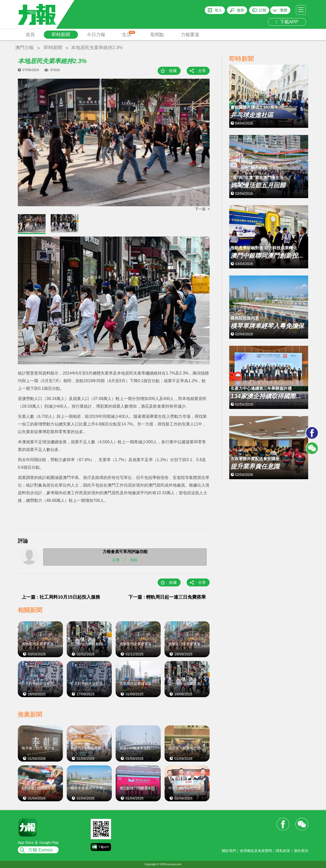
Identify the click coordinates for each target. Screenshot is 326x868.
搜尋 (240, 10)
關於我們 (229, 851)
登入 (218, 10)
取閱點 (157, 35)
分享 (202, 71)
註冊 (116, 560)
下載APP (287, 22)
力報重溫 (190, 35)
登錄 (134, 560)
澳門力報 (24, 48)
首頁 (30, 35)
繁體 (284, 10)
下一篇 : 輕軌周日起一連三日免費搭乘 (167, 597)
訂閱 (263, 10)
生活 (129, 34)
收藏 (173, 71)
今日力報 (96, 35)
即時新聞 (61, 35)
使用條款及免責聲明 (256, 851)
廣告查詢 (301, 851)
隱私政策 (283, 851)
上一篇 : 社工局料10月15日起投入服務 (61, 597)
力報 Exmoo (40, 850)
